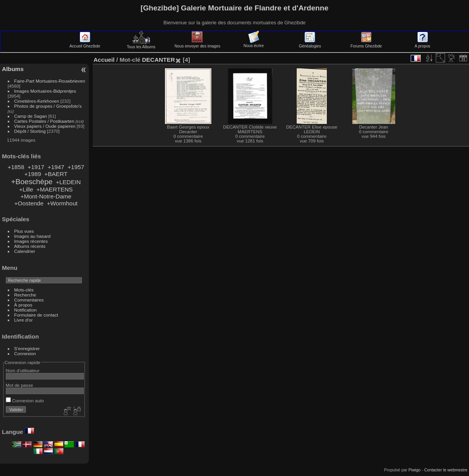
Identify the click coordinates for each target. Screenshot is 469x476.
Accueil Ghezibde (85, 44)
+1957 (76, 167)
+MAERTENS (54, 189)
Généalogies (310, 44)
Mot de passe (20, 385)
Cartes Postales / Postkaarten (44, 121)
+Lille (26, 189)
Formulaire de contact (36, 315)
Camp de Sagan (31, 116)
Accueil (104, 60)
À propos (23, 305)
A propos (422, 44)
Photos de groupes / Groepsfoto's (48, 106)
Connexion (25, 353)
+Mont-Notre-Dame (46, 196)
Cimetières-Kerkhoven (37, 101)
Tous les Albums (141, 45)
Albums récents (30, 246)
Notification (25, 310)
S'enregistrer (27, 348)
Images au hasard (32, 236)
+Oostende (29, 203)
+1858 (16, 167)
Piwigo (414, 470)
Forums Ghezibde (366, 44)
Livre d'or (24, 320)
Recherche (25, 295)
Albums (13, 69)
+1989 (33, 174)
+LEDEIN (68, 182)
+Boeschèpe (32, 182)
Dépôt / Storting (30, 131)
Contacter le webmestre (446, 470)
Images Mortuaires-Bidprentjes (45, 91)
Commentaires (29, 300)
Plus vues (24, 231)
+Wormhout (62, 203)
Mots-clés (24, 290)
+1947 (56, 167)
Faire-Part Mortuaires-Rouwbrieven (50, 81)
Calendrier (25, 251)
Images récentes (31, 241)
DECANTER (158, 60)
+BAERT (56, 174)
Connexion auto (25, 401)
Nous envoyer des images (197, 44)
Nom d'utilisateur (23, 370)
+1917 (36, 167)
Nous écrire (253, 44)
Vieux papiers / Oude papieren (45, 126)
